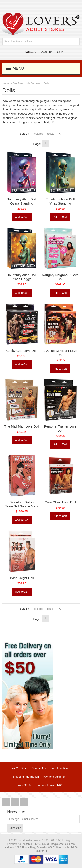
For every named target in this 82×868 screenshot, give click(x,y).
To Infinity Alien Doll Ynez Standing (60, 201)
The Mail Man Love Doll (22, 426)
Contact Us (39, 768)
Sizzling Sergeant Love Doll (60, 353)
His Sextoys (33, 83)
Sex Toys (18, 83)
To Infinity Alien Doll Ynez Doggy (22, 277)
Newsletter (16, 812)
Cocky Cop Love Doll (22, 351)
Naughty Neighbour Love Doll (60, 277)
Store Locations (59, 768)
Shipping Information (26, 777)
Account (46, 52)
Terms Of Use (24, 785)
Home (6, 83)
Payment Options (54, 777)
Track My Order (18, 768)
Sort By (24, 134)
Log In (59, 52)
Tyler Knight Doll (22, 578)
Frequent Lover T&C (49, 785)
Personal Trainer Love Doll (60, 428)
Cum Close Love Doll (60, 502)
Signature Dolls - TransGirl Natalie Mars (22, 504)
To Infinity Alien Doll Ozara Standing (22, 201)
